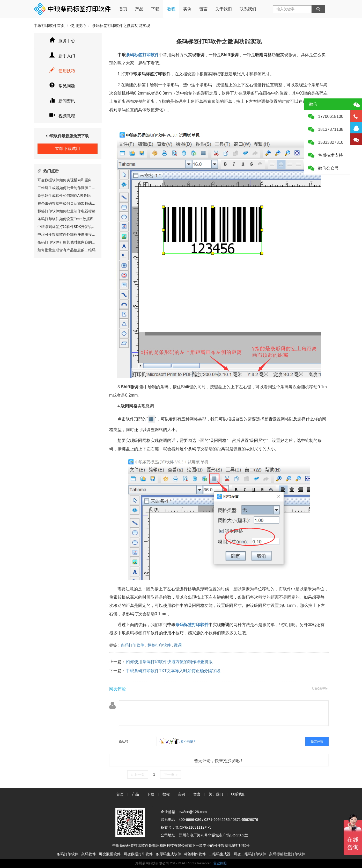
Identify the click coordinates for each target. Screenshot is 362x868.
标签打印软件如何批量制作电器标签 (67, 211)
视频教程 (62, 116)
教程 (171, 9)
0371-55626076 (245, 820)
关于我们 (224, 9)
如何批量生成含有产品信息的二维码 (67, 250)
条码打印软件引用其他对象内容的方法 (68, 242)
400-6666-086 (190, 820)
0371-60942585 (217, 820)
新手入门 (62, 56)
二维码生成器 (220, 854)
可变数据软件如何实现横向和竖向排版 (68, 180)
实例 (187, 9)
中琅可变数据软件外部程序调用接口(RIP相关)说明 (78, 234)
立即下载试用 (68, 149)
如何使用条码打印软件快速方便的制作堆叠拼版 (169, 662)
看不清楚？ (178, 741)
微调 (178, 645)
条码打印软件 (132, 645)
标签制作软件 (195, 854)
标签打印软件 (159, 645)
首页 (123, 6)
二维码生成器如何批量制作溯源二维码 (68, 188)
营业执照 (220, 863)
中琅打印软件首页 (49, 26)
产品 (139, 9)
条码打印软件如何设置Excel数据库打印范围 (73, 219)
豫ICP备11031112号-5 (193, 827)
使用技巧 (78, 26)
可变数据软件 (110, 854)
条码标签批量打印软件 (287, 854)
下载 (155, 9)
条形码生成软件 (168, 854)
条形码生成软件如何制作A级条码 (64, 196)
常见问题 (62, 86)
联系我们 (248, 9)
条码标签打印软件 (142, 55)
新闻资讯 (62, 101)
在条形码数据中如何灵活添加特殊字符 (68, 203)
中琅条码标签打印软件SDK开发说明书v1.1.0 (73, 227)
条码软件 (88, 854)
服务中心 (62, 41)
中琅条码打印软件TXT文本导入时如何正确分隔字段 (173, 671)
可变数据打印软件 (138, 854)
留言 (203, 9)
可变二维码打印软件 (250, 854)
